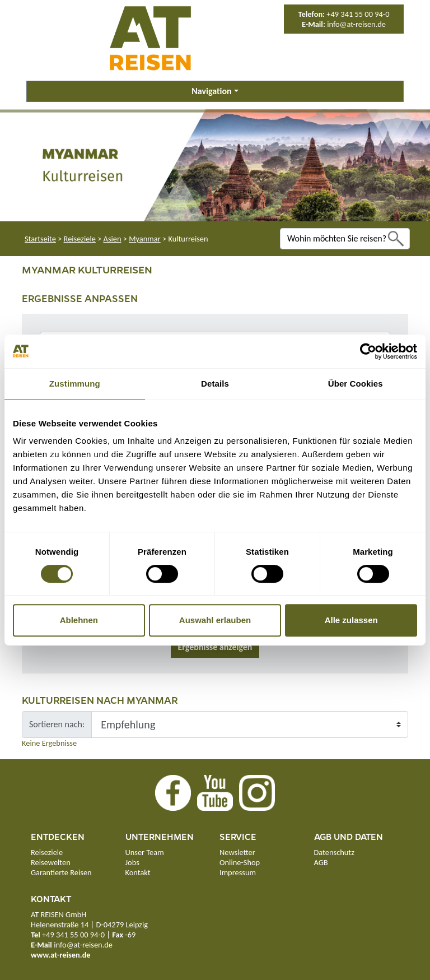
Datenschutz (334, 852)
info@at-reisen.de (356, 24)
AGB (321, 862)
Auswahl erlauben (215, 620)
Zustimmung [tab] (75, 384)
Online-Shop (240, 862)
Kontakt (138, 872)
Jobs (132, 862)
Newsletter (237, 852)
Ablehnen (79, 620)
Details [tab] (215, 384)
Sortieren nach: (57, 724)
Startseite (40, 239)
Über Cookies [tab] (356, 384)
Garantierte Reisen (61, 872)
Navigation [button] (211, 91)
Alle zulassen (351, 620)
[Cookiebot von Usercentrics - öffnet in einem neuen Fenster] (368, 351)
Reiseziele (80, 239)
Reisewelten (51, 862)
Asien (113, 239)
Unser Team (145, 852)
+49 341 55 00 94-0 (358, 14)
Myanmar (144, 239)
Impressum (238, 872)
